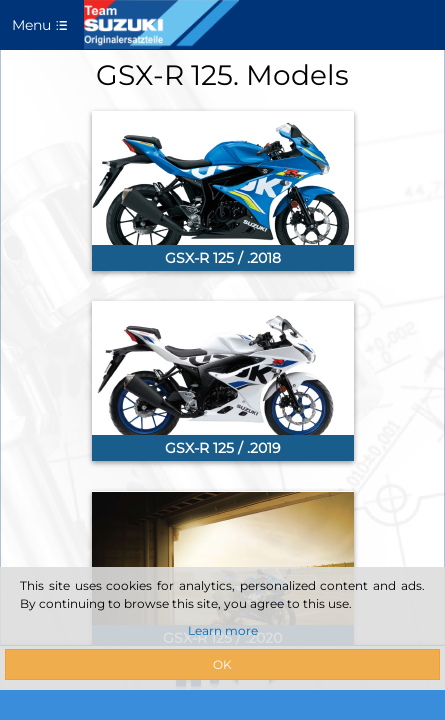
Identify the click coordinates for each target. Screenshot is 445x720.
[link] (223, 191)
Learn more (223, 630)
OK (222, 664)
